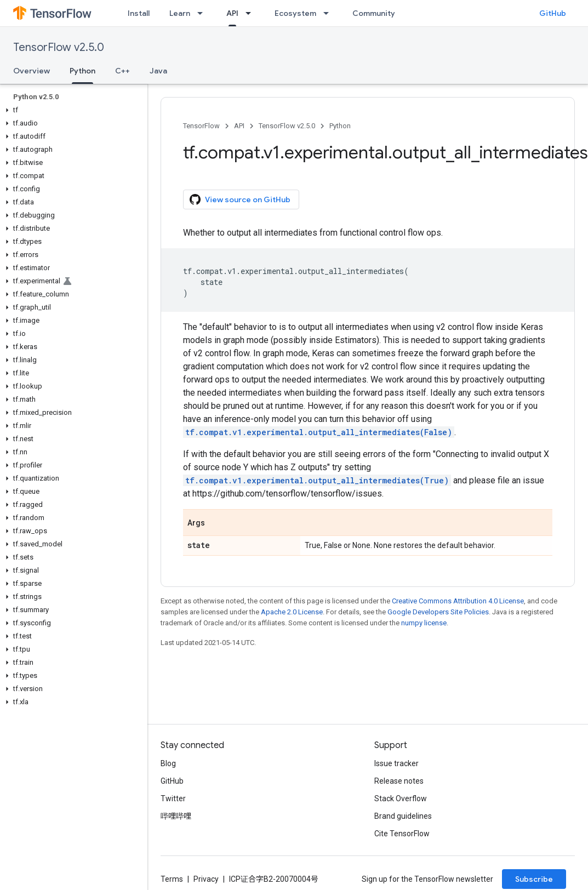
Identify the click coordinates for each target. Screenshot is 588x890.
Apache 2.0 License (292, 612)
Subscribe (534, 879)
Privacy (206, 879)
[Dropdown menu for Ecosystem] (329, 13)
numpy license (424, 623)
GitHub (553, 13)
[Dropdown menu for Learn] (203, 13)
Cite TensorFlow (402, 834)
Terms (172, 879)
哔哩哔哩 (176, 816)
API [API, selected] (232, 13)
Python (340, 126)
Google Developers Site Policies (438, 612)
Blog (168, 763)
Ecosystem (295, 13)
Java (158, 71)
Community (374, 13)
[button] (72, 110)
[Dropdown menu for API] (252, 13)
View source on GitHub (240, 199)
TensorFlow (201, 126)
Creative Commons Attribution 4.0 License (458, 601)
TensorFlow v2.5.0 (59, 47)
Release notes (399, 781)
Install (139, 13)
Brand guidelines (403, 816)
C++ (122, 71)
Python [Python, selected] (82, 71)
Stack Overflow (401, 798)
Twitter (173, 798)
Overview (32, 71)
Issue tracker (396, 763)
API (239, 126)
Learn (180, 13)
